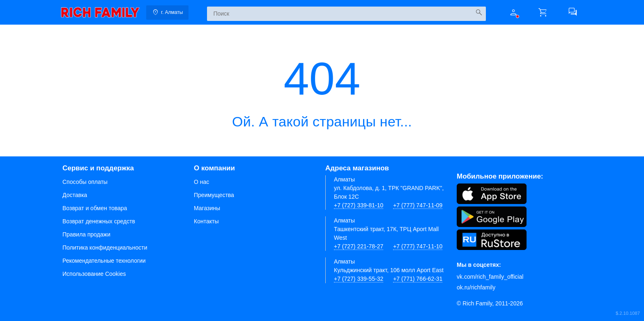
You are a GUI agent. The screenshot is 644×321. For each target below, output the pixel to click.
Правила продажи (86, 234)
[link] (100, 12)
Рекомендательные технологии (104, 261)
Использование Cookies (94, 274)
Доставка (75, 195)
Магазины (207, 208)
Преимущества (214, 195)
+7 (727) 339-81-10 (359, 205)
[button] (513, 12)
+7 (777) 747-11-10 (418, 246)
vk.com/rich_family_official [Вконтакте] (490, 277)
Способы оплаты (85, 182)
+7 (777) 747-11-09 (418, 205)
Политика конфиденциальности (105, 248)
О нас (201, 182)
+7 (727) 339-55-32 (359, 279)
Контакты (206, 221)
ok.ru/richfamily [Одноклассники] (476, 287)
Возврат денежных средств (99, 221)
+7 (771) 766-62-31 (418, 279)
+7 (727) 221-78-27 (359, 246)
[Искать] (479, 13)
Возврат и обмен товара (95, 208)
